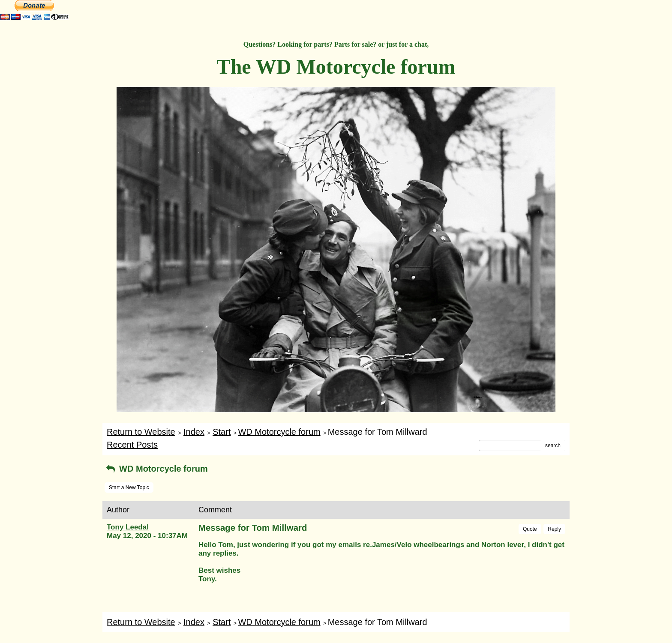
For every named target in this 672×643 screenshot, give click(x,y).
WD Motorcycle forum (279, 432)
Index (194, 432)
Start (222, 432)
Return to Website (141, 432)
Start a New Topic (129, 487)
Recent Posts (132, 445)
